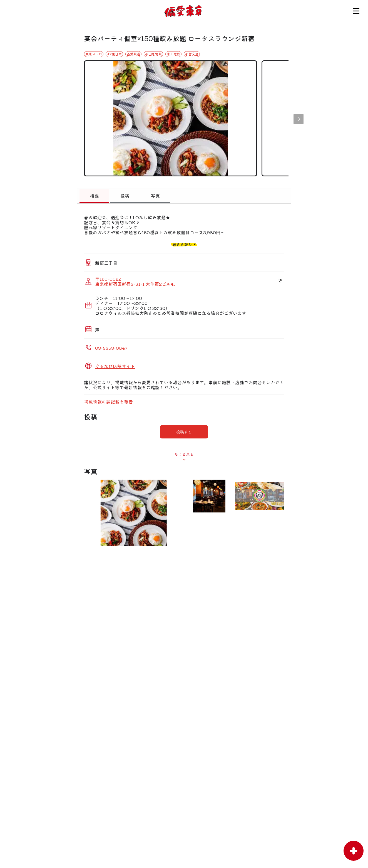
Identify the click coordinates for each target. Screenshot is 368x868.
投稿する (184, 432)
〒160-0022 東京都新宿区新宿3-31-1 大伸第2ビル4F (136, 281)
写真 (155, 196)
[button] (299, 119)
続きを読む (182, 244)
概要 (95, 196)
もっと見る (184, 454)
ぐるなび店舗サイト (115, 366)
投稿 (125, 196)
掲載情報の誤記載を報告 (108, 401)
